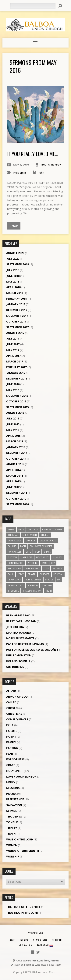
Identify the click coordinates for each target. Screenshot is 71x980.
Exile (10, 725)
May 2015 (13, 430)
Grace (11, 765)
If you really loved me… (32, 154)
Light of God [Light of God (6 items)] (32, 568)
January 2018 (16, 304)
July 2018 (13, 270)
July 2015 (13, 418)
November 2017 (17, 316)
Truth (11, 834)
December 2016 (17, 378)
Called (11, 702)
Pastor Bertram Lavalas (25, 644)
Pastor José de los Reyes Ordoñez (32, 650)
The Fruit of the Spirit (23, 907)
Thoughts (14, 816)
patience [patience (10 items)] (57, 568)
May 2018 (13, 282)
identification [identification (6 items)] (16, 563)
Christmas (14, 714)
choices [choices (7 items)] (47, 529)
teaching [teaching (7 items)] (47, 585)
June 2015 (13, 424)
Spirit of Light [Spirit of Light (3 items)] (16, 585)
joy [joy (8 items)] (53, 563)
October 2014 (16, 459)
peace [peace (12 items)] (21, 574)
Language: (45, 944)
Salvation (14, 805)
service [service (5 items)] (49, 580)
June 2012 (13, 487)
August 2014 (15, 464)
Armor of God (17, 697)
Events (24, 940)
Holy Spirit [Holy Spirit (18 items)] (42, 557)
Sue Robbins (15, 667)
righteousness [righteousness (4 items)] (33, 580)
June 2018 (13, 276)
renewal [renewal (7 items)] (58, 574)
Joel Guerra (15, 627)
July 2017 (13, 339)
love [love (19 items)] (46, 568)
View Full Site (36, 933)
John (41, 173)
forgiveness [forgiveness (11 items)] (15, 552)
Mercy (11, 782)
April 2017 (13, 356)
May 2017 (13, 350)
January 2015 (16, 447)
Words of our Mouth (23, 851)
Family (11, 742)
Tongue (12, 822)
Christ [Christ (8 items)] (59, 529)
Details (14, 226)
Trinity (12, 828)
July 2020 (13, 259)
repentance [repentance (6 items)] (14, 580)
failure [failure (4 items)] (12, 546)
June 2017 (13, 344)
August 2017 (15, 333)
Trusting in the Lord (22, 913)
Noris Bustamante (20, 638)
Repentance (15, 799)
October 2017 (16, 321)
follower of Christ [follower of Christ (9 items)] (41, 546)
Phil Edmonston (19, 655)
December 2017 (17, 310)
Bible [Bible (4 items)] (21, 529)
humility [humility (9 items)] (57, 557)
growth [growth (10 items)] (12, 557)
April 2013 (13, 481)
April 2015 (13, 436)
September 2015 (18, 407)
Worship (13, 856)
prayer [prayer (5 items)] (32, 574)
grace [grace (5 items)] (47, 552)
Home (12, 940)
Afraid (11, 691)
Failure (12, 731)
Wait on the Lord (20, 839)
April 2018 (13, 287)
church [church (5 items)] (45, 535)
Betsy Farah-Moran (21, 621)
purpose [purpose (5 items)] (44, 574)
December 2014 (17, 453)
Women (12, 845)
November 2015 (17, 396)
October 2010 (16, 499)
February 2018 (16, 299)
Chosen (12, 708)
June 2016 (13, 384)
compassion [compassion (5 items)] (15, 541)
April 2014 (13, 470)
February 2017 (16, 367)
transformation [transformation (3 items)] (32, 591)
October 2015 (16, 401)
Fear (10, 754)
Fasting (12, 748)
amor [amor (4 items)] (11, 529)
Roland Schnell (18, 661)
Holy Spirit (20, 173)
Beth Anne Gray (51, 164)
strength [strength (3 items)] (33, 585)
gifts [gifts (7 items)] (28, 552)
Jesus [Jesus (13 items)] (44, 563)
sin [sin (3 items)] (59, 580)
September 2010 (18, 504)
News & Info (40, 940)
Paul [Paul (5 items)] (11, 574)
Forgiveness (15, 759)
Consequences (17, 719)
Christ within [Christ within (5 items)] (30, 535)
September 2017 (18, 327)
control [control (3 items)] (31, 541)
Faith (10, 737)
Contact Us (25, 944)
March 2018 (15, 293)
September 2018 (18, 264)
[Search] (33, 6)
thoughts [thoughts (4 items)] (13, 591)
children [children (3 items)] (33, 529)
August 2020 (15, 253)
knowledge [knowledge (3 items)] (14, 568)
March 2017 (15, 361)
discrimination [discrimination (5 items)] (48, 541)
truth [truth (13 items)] (49, 591)
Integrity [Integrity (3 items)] (32, 563)
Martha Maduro (19, 633)
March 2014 (15, 476)
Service (12, 811)
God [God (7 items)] (37, 552)
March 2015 (15, 441)
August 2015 (15, 413)
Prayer (11, 794)
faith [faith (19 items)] (23, 546)
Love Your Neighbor (21, 777)
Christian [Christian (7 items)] (13, 535)
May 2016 (13, 390)
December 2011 (17, 493)
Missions (13, 788)
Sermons (57, 940)
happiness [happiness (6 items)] (27, 557)
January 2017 (16, 373)
